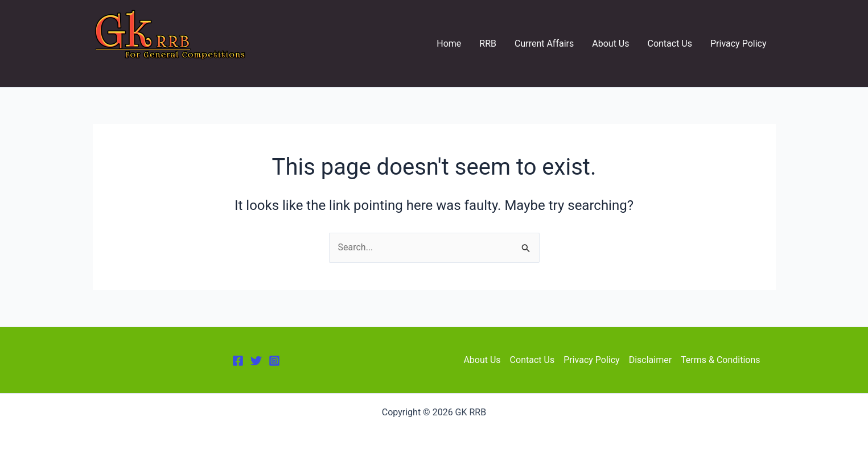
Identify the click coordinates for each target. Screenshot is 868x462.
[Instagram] (274, 361)
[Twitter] (256, 361)
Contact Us (670, 44)
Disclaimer (650, 360)
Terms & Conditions (721, 360)
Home (449, 44)
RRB (488, 44)
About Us (610, 44)
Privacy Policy (739, 44)
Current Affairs (544, 44)
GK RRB (118, 69)
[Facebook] (238, 361)
